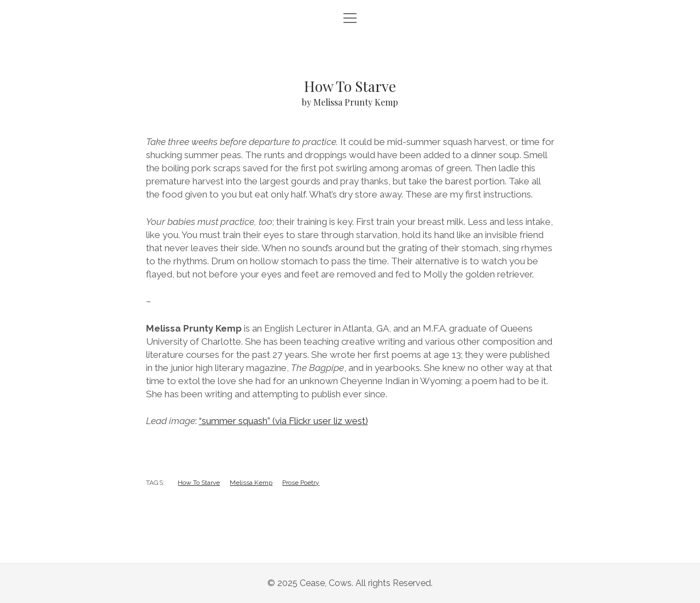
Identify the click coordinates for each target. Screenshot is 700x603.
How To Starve (199, 483)
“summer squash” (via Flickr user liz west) (284, 421)
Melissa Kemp (251, 483)
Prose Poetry (301, 483)
